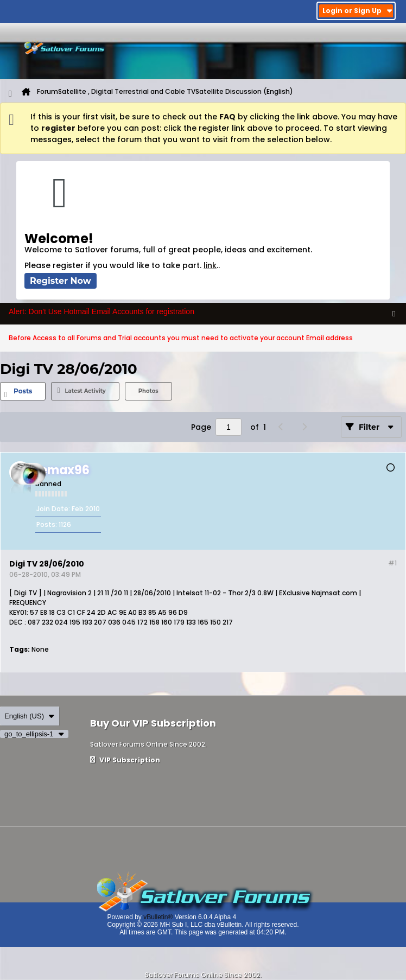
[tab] (23, 391)
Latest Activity (85, 391)
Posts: (47, 524)
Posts (23, 391)
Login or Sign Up (357, 11)
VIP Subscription (125, 760)
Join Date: (53, 509)
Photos (148, 391)
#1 (392, 563)
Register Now (61, 281)
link (210, 265)
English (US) (30, 716)
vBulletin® (158, 917)
